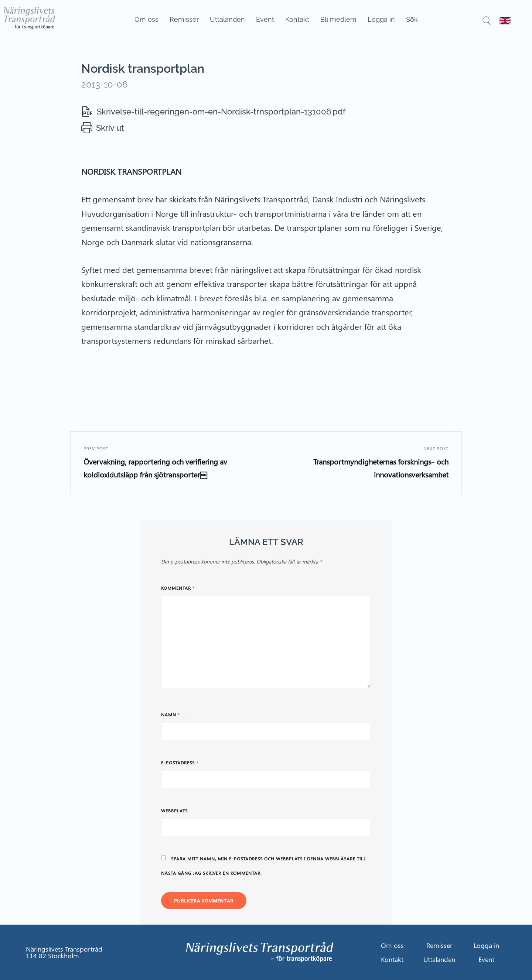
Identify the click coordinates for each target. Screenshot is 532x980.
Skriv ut (110, 128)
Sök (412, 19)
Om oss (146, 19)
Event (265, 19)
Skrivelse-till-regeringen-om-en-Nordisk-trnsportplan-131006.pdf (221, 112)
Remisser (184, 19)
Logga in (381, 19)
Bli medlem (338, 19)
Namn (170, 715)
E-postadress (180, 763)
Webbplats (174, 811)
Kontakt (297, 19)
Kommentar (178, 588)
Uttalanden (227, 19)
